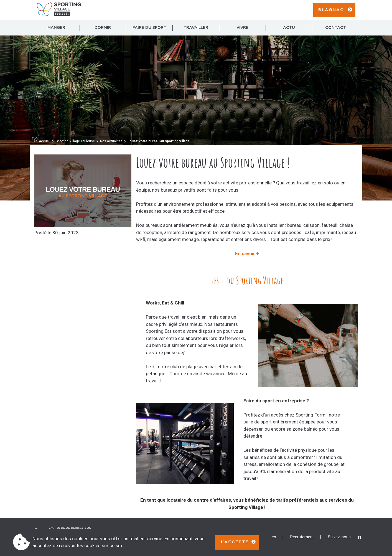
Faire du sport (149, 28)
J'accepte (238, 542)
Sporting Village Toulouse (75, 141)
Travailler (196, 28)
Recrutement (302, 537)
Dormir (103, 28)
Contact (336, 28)
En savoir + (247, 253)
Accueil (41, 141)
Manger (56, 28)
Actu (289, 28)
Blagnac (336, 10)
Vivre (242, 28)
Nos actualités (111, 141)
